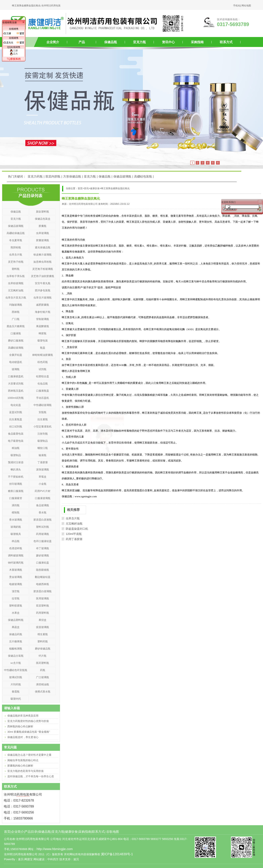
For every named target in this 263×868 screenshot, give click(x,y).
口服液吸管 (16, 498)
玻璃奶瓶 (16, 527)
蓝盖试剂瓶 (16, 412)
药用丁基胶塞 (74, 539)
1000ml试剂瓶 (16, 398)
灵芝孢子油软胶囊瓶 (43, 276)
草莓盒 (43, 477)
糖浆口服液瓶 (16, 491)
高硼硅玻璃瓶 (16, 348)
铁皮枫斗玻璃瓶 (43, 255)
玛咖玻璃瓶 (16, 305)
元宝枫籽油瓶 (74, 524)
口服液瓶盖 (43, 391)
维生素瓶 (43, 634)
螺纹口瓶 (43, 448)
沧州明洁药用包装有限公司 (83, 204)
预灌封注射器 (16, 462)
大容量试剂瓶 (16, 384)
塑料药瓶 (43, 641)
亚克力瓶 (139, 42)
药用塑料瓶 (43, 613)
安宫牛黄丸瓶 (43, 283)
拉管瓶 (16, 598)
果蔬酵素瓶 (43, 326)
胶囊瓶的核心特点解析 (20, 766)
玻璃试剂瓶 (16, 677)
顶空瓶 (16, 591)
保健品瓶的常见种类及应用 (23, 716)
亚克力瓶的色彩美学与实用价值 (26, 771)
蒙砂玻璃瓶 (43, 555)
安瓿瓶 (43, 412)
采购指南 (197, 42)
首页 (7, 832)
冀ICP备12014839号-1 (117, 854)
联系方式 (226, 42)
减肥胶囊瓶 (43, 305)
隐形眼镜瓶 (43, 570)
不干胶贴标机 (16, 477)
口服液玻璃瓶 (43, 498)
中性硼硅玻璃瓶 (43, 405)
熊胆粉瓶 (16, 247)
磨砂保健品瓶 (43, 649)
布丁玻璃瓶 (43, 548)
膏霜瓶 (16, 692)
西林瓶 (16, 312)
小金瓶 (43, 484)
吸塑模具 (16, 534)
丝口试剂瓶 (16, 427)
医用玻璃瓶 (43, 598)
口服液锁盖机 (16, 376)
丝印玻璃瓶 (16, 484)
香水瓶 (43, 513)
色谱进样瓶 (16, 548)
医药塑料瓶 (43, 663)
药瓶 (43, 670)
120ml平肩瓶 (74, 534)
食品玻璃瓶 (43, 505)
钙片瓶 (43, 656)
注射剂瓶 (43, 434)
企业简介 (53, 42)
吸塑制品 (43, 441)
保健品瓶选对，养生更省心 (23, 737)
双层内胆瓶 (53, 176)
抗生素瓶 (43, 419)
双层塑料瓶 (43, 606)
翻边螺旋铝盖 (43, 577)
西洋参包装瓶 (43, 290)
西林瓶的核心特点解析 (20, 726)
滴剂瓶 (16, 505)
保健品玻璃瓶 (122, 176)
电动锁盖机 (16, 362)
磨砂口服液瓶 (16, 341)
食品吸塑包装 (16, 434)
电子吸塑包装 (16, 441)
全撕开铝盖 (16, 355)
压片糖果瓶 (16, 641)
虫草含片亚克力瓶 (16, 298)
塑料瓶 (16, 269)
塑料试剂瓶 (43, 527)
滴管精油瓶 (43, 684)
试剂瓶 (43, 369)
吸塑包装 (43, 341)
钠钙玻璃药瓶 (16, 563)
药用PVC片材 (43, 491)
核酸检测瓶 (16, 649)
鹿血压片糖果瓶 (16, 326)
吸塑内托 (16, 699)
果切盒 (43, 620)
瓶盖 (43, 348)
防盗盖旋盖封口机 (77, 529)
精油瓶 (16, 448)
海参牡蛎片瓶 (43, 312)
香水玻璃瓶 (16, 520)
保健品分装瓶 (16, 656)
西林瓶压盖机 (16, 391)
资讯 (86, 188)
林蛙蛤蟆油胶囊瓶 (43, 355)
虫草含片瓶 (73, 518)
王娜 (14, 51)
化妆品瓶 (43, 384)
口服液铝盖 (43, 563)
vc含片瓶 (16, 663)
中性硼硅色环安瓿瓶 (16, 670)
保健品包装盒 (43, 219)
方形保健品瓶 (72, 176)
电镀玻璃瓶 (16, 584)
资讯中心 (168, 42)
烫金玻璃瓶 (16, 577)
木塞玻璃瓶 (16, 570)
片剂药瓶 (16, 684)
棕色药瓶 (43, 362)
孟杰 (14, 54)
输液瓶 (43, 455)
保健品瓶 (111, 42)
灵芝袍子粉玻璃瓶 (43, 269)
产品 (82, 42)
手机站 (237, 6)
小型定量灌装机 (43, 427)
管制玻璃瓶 (43, 319)
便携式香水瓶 (43, 692)
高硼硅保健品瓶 (16, 233)
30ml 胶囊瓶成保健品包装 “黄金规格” (29, 732)
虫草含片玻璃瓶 (43, 298)
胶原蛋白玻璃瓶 (43, 591)
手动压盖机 (43, 398)
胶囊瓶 (43, 226)
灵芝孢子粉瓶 (16, 262)
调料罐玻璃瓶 (16, 555)
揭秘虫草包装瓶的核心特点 (23, 760)
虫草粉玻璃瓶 (16, 283)
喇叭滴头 (16, 470)
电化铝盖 (16, 405)
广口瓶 (16, 319)
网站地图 (246, 6)
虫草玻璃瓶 (43, 233)
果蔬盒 (16, 627)
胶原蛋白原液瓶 (43, 520)
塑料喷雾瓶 (16, 606)
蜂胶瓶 (43, 333)
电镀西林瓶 (43, 584)
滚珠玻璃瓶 (43, 470)
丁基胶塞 (43, 462)
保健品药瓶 (16, 634)
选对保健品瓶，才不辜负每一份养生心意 (31, 776)
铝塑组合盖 (43, 376)
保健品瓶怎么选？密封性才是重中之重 (29, 755)
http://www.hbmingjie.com (54, 849)
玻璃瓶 (16, 369)
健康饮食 (95, 188)
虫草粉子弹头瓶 (16, 276)
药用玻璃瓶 (43, 534)
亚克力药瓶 (35, 176)
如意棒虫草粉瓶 (43, 262)
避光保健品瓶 (43, 247)
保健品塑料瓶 (16, 620)
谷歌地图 (113, 832)
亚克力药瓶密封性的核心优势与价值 (28, 721)
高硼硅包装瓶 (143, 176)
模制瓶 (16, 513)
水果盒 (16, 613)
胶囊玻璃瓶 (43, 240)
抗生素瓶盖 (16, 419)
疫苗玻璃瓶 (43, 627)
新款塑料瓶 (43, 212)
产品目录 (31, 832)
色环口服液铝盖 (43, 541)
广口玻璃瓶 (43, 677)
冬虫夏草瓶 (16, 240)
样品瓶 (16, 541)
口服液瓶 (16, 333)
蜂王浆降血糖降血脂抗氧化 (115, 188)
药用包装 (23, 794)
